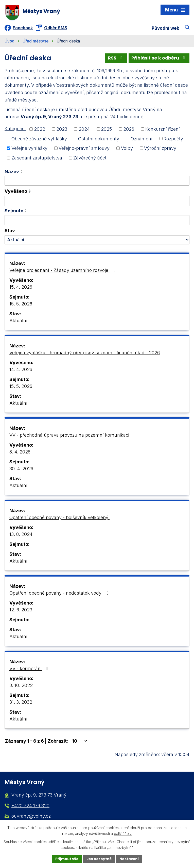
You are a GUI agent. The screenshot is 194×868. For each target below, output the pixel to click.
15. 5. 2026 (21, 305)
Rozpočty (173, 140)
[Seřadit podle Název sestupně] (22, 174)
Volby (127, 150)
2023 (62, 131)
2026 (129, 131)
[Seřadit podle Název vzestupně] (22, 172)
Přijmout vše (66, 859)
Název (12, 173)
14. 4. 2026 (21, 371)
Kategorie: (15, 130)
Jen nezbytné (99, 859)
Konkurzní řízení (163, 131)
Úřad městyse (36, 43)
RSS (114, 59)
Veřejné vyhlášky (29, 150)
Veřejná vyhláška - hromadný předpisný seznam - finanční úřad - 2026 (85, 354)
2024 (84, 131)
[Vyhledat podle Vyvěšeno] (97, 202)
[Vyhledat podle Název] (97, 182)
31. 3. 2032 (21, 704)
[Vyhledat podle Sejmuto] (97, 222)
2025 (106, 131)
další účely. (123, 833)
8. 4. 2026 (20, 453)
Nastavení (131, 859)
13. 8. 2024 (21, 536)
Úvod (10, 43)
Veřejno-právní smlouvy (84, 150)
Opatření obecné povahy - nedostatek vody (60, 594)
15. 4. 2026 (21, 289)
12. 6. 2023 (21, 611)
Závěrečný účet (90, 159)
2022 (40, 131)
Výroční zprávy (160, 150)
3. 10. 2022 (21, 687)
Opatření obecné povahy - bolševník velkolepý (64, 519)
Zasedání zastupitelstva (37, 159)
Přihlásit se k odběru (158, 59)
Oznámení (142, 140)
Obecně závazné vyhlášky (39, 140)
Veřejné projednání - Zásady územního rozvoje (64, 272)
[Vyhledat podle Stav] (97, 241)
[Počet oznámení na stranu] (79, 742)
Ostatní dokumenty (99, 140)
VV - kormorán (30, 670)
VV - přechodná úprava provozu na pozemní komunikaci (69, 437)
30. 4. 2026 (21, 470)
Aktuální (18, 322)
